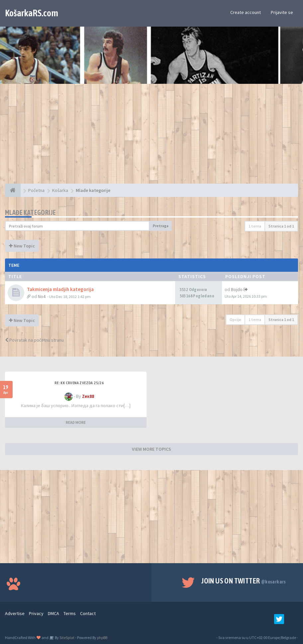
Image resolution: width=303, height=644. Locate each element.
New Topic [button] (22, 246)
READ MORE (76, 422)
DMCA (53, 613)
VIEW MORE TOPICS (151, 449)
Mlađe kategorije (30, 212)
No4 (42, 296)
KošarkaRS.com (32, 13)
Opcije (235, 320)
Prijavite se (282, 12)
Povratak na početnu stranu (34, 340)
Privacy (36, 613)
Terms (70, 613)
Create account (246, 12)
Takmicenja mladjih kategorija (60, 289)
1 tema (255, 226)
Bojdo (237, 289)
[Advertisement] (151, 137)
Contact (88, 613)
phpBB (102, 638)
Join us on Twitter (244, 581)
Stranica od (281, 226)
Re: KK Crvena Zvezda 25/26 (79, 383)
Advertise (15, 613)
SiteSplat (67, 638)
